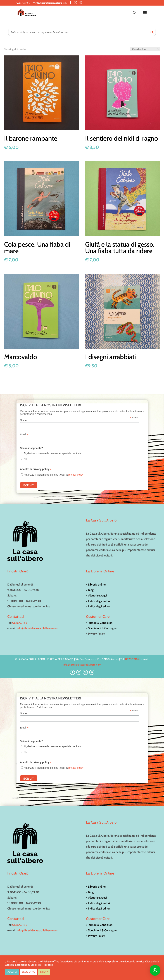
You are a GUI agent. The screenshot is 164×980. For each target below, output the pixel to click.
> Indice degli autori (98, 601)
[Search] (152, 32)
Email (24, 435)
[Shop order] (145, 49)
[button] (155, 970)
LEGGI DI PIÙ (28, 972)
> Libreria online (96, 585)
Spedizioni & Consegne (102, 628)
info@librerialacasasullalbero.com (37, 628)
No (25, 459)
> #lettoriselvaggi (97, 595)
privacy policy (76, 475)
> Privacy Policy (95, 936)
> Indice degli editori (98, 606)
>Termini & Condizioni (100, 623)
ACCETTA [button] (12, 972)
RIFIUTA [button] (44, 972)
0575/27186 (20, 623)
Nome (23, 420)
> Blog (90, 590)
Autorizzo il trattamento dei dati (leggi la (54, 475)
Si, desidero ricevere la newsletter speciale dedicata (53, 453)
